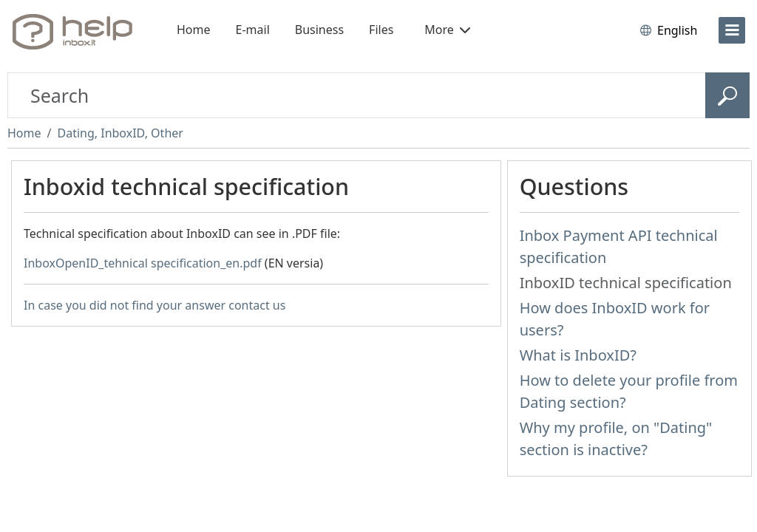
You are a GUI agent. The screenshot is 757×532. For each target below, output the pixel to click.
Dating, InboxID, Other (120, 133)
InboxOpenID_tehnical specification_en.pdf (143, 263)
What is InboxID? (578, 355)
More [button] (447, 30)
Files (381, 30)
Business (319, 30)
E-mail (253, 30)
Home (194, 30)
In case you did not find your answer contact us (155, 305)
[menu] (732, 30)
